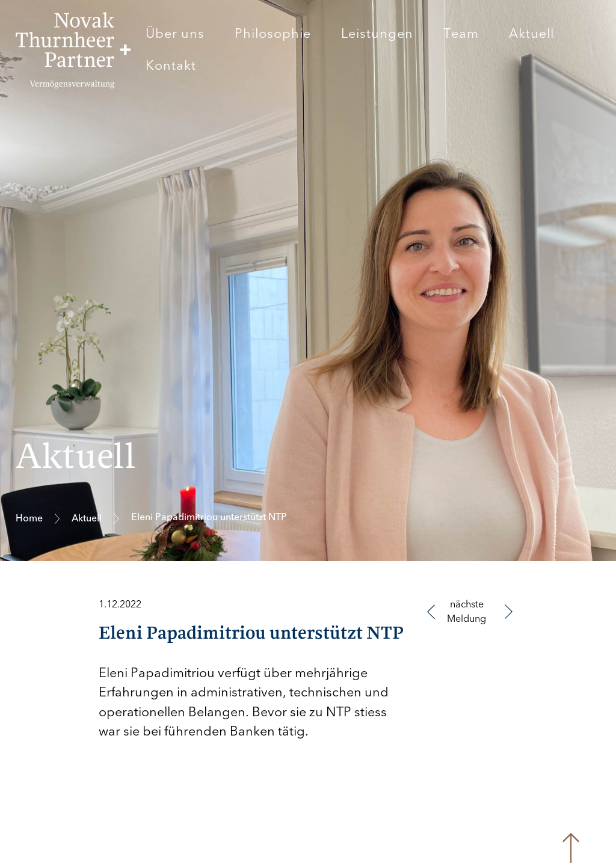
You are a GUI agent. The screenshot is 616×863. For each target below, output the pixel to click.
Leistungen (377, 34)
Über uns (175, 34)
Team (461, 34)
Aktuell (531, 34)
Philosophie (273, 34)
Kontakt (171, 66)
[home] (73, 50)
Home (29, 518)
